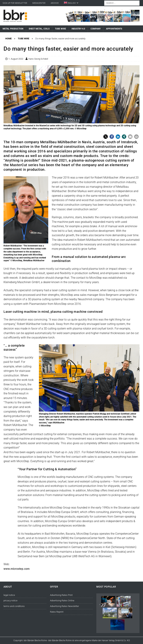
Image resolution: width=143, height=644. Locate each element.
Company (96, 29)
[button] (106, 137)
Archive (55, 3)
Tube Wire (60, 29)
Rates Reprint (57, 612)
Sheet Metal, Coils (39, 29)
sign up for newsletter (15, 3)
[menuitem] (71, 3)
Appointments (114, 29)
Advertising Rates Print (61, 595)
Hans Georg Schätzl (38, 59)
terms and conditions (14, 606)
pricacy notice (10, 601)
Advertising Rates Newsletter (64, 606)
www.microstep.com (17, 569)
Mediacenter (39, 3)
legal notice (9, 595)
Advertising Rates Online (62, 601)
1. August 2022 (16, 59)
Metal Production (13, 29)
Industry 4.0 (78, 29)
